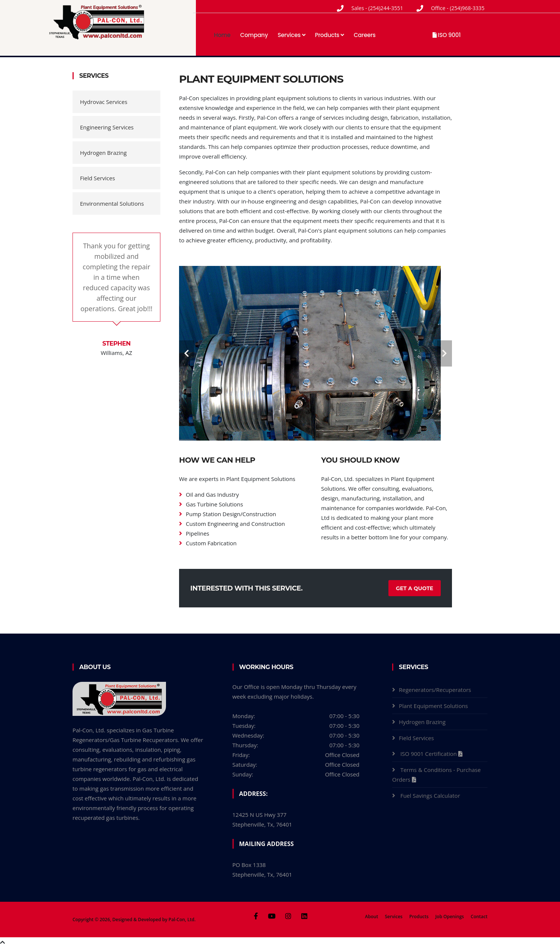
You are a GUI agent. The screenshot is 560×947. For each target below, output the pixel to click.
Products (330, 35)
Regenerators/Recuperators (435, 690)
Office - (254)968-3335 (458, 8)
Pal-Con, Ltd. (182, 920)
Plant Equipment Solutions (433, 706)
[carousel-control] (187, 353)
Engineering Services (107, 127)
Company (254, 35)
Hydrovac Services (104, 102)
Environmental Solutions (112, 203)
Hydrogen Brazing (103, 153)
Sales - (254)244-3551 (377, 8)
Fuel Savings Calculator (431, 796)
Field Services (98, 178)
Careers (364, 35)
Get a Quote (415, 588)
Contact (479, 917)
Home (222, 35)
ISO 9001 (447, 35)
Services (292, 35)
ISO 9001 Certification (429, 754)
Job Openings (449, 917)
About (371, 917)
